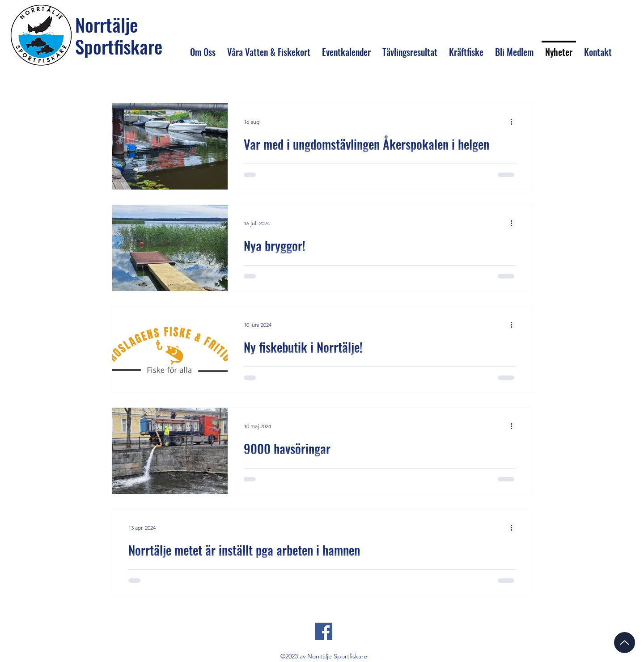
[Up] (625, 643)
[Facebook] (324, 631)
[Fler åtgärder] (514, 122)
